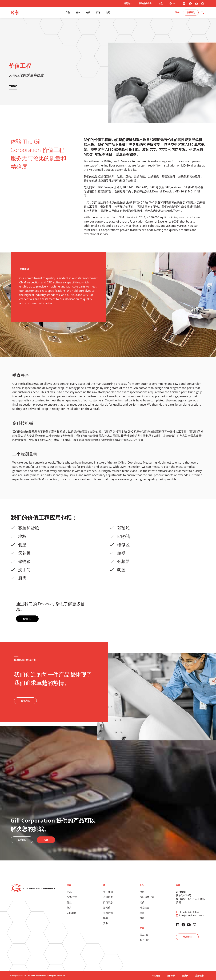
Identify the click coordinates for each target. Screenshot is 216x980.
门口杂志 (108, 902)
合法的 (185, 976)
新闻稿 (107, 908)
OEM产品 (72, 897)
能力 (69, 908)
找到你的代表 (145, 3)
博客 (106, 918)
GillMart (71, 913)
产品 (69, 892)
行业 (69, 902)
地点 (161, 3)
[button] (202, 13)
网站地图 (156, 976)
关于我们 (108, 892)
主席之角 (108, 913)
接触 (142, 892)
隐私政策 (171, 976)
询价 (142, 902)
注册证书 (199, 976)
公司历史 (108, 897)
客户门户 (145, 940)
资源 (106, 923)
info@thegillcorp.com (192, 915)
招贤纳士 (128, 3)
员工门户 (145, 935)
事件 (142, 918)
